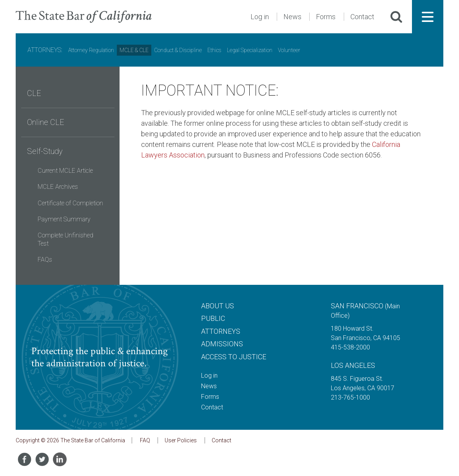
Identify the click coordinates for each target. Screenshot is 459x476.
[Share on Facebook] (24, 459)
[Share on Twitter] (42, 459)
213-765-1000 (350, 397)
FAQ (145, 440)
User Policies (181, 440)
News (292, 17)
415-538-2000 (350, 347)
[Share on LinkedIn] (60, 459)
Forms (326, 17)
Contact (362, 17)
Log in (260, 17)
